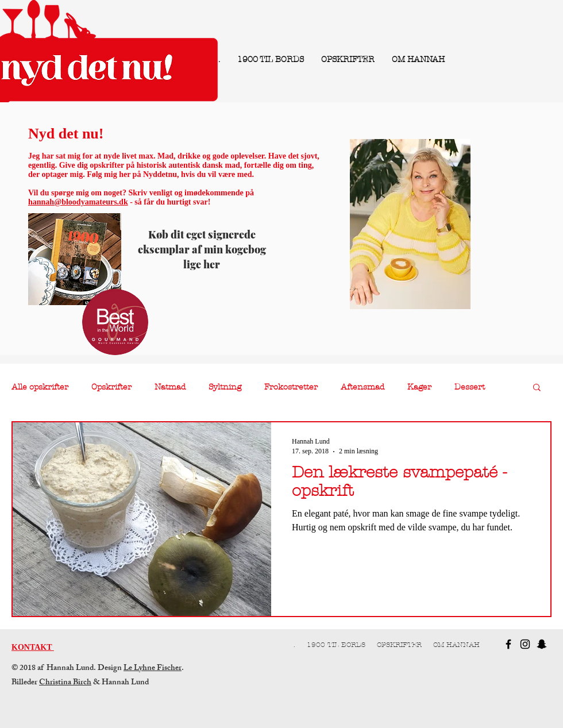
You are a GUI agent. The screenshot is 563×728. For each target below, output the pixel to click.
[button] (537, 388)
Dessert (470, 387)
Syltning (225, 387)
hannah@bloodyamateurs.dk (78, 202)
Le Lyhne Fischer (153, 669)
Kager (419, 387)
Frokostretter (291, 387)
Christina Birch (65, 683)
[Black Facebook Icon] (508, 644)
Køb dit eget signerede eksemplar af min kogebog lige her (202, 249)
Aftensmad (363, 387)
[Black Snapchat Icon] (542, 644)
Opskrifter (111, 387)
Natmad (170, 387)
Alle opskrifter (40, 387)
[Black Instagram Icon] (525, 644)
